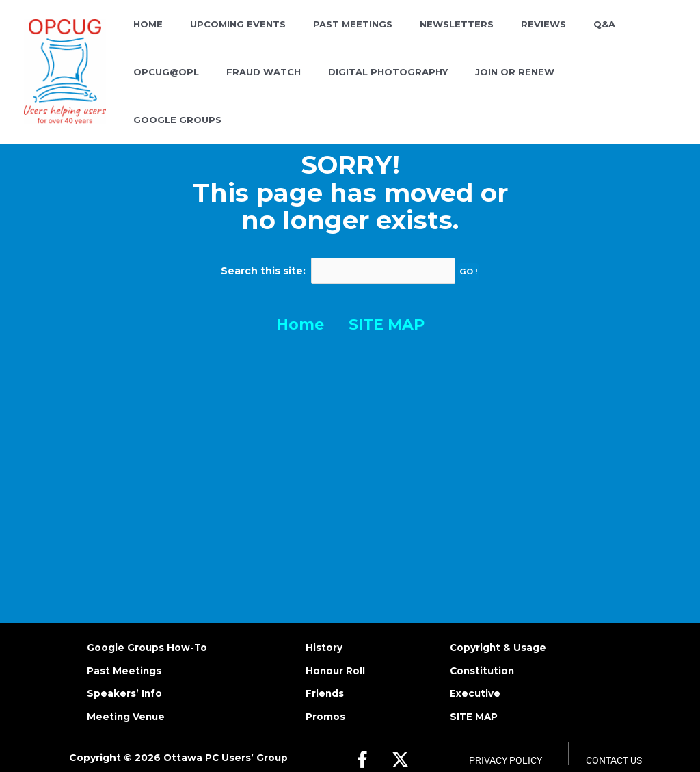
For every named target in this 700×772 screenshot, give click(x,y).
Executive (475, 676)
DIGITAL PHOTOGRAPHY (281, 86)
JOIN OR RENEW (398, 86)
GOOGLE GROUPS (499, 86)
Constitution (483, 652)
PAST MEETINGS (329, 38)
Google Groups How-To (147, 629)
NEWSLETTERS (423, 38)
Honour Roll (336, 652)
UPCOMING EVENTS (224, 38)
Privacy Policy (506, 743)
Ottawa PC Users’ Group (225, 740)
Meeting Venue (127, 699)
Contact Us (614, 743)
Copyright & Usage (499, 629)
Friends (325, 676)
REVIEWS (500, 38)
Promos (325, 699)
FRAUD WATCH (166, 86)
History (324, 629)
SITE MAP (387, 307)
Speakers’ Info (125, 676)
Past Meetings (124, 652)
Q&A (552, 38)
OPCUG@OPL (613, 38)
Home (300, 307)
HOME (143, 38)
